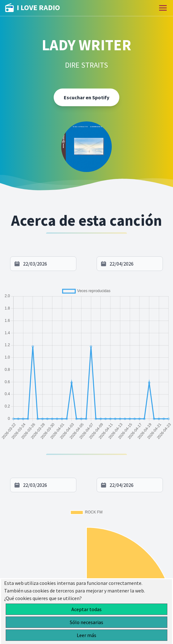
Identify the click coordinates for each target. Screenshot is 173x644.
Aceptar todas (86, 609)
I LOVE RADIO (33, 8)
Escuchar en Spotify (86, 97)
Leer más (86, 635)
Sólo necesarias (86, 622)
